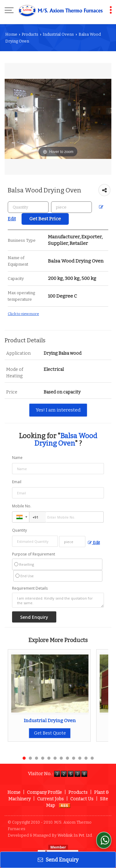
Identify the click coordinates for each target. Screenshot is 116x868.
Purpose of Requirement (34, 554)
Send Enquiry (58, 860)
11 (86, 758)
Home (11, 34)
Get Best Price (45, 219)
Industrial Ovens (58, 34)
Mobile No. (22, 506)
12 (92, 758)
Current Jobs (50, 799)
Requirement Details (30, 588)
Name (17, 458)
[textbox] (71, 207)
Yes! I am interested (58, 410)
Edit (94, 543)
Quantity (19, 530)
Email (17, 482)
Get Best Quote (50, 733)
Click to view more (23, 314)
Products (30, 34)
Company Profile (44, 792)
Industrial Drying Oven (50, 721)
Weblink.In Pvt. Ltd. (75, 835)
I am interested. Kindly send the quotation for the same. (58, 600)
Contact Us (82, 799)
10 (80, 758)
